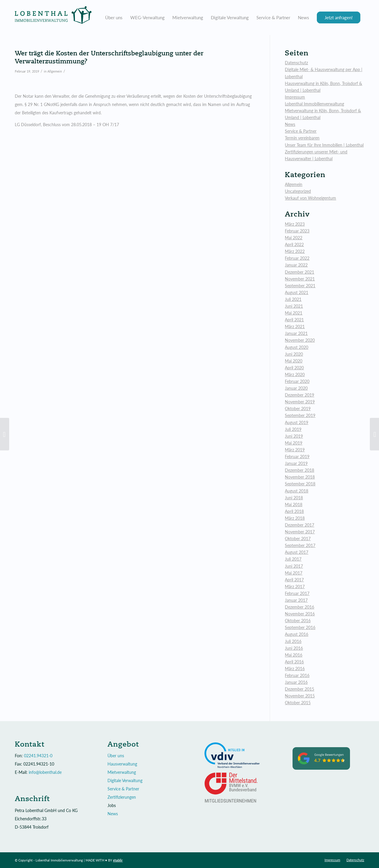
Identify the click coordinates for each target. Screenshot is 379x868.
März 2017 (295, 587)
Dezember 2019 (299, 395)
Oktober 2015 (298, 703)
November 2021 (300, 279)
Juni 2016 (294, 648)
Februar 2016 (297, 675)
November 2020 (300, 340)
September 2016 (300, 627)
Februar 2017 (297, 593)
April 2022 (294, 244)
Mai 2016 (294, 655)
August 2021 (297, 292)
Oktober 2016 (298, 621)
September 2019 (300, 415)
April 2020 (294, 368)
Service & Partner (301, 131)
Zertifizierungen (122, 797)
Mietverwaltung (122, 772)
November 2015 (300, 696)
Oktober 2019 (298, 409)
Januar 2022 (296, 265)
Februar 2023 (297, 231)
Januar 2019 (296, 463)
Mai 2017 (294, 573)
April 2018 (294, 511)
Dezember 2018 (299, 470)
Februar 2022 (297, 258)
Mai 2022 (294, 238)
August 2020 (297, 347)
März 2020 (295, 374)
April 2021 (294, 320)
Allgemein (55, 71)
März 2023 (295, 224)
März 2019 (295, 450)
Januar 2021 (296, 333)
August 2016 (297, 634)
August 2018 (297, 491)
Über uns (116, 756)
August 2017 (297, 552)
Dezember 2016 (299, 607)
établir (118, 860)
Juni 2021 (294, 306)
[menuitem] (114, 17)
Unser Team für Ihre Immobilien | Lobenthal (324, 145)
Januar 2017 (296, 600)
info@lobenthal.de (45, 772)
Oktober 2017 (298, 539)
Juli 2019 (293, 429)
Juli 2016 (293, 641)
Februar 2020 (297, 381)
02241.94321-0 (38, 756)
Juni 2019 (294, 436)
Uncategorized (298, 191)
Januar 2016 (296, 682)
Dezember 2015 (299, 689)
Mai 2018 (294, 504)
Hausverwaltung (122, 764)
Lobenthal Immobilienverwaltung (314, 104)
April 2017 (294, 580)
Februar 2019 (297, 457)
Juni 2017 (294, 566)
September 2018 (300, 484)
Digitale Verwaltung (125, 780)
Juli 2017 (293, 559)
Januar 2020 (296, 388)
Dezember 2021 (299, 272)
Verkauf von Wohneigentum (310, 198)
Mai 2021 (294, 313)
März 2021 (295, 326)
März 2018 (295, 518)
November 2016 (300, 614)
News (290, 124)
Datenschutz (296, 63)
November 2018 (300, 477)
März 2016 (295, 669)
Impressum (295, 97)
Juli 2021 (293, 299)
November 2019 (300, 402)
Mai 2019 (294, 443)
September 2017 (300, 545)
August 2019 (297, 422)
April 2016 (294, 662)
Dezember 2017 (299, 525)
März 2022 (295, 251)
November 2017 (300, 532)
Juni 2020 (294, 354)
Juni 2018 (294, 498)
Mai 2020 (294, 361)
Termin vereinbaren (302, 138)
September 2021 (300, 286)
